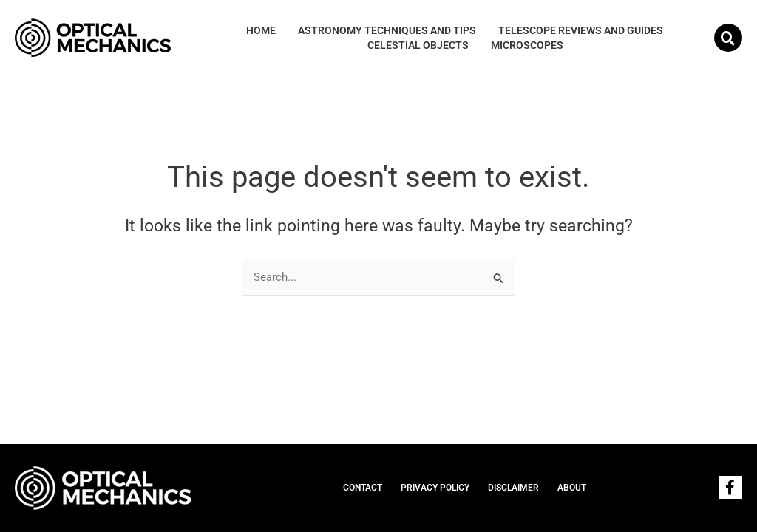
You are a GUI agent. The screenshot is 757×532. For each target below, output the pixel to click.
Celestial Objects (418, 45)
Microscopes (527, 45)
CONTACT (363, 488)
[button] (728, 38)
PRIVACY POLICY (435, 488)
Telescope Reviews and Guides (581, 30)
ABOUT (572, 488)
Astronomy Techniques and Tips (387, 30)
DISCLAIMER (513, 488)
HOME (261, 30)
